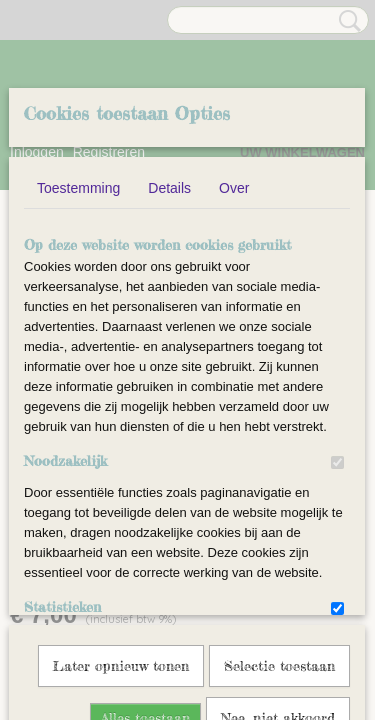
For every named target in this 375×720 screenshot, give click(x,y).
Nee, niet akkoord (278, 656)
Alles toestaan (145, 656)
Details (169, 340)
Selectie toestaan (279, 604)
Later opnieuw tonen (121, 604)
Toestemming (78, 340)
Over (234, 340)
